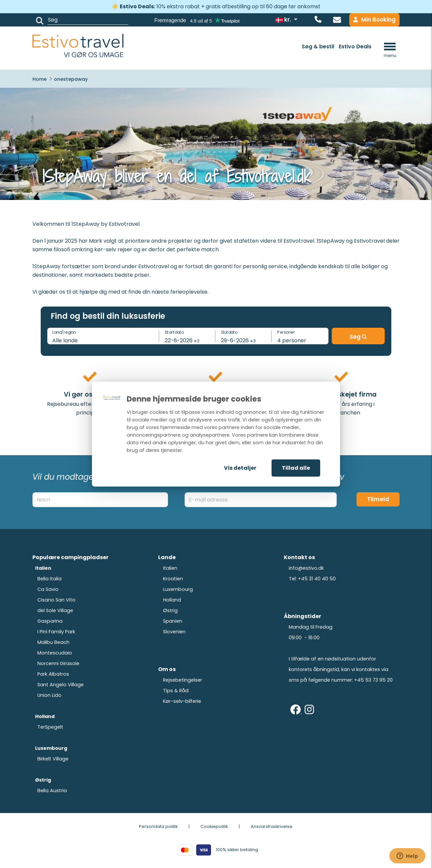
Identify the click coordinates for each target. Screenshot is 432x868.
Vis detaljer (240, 468)
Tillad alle (296, 468)
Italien (170, 568)
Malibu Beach (53, 642)
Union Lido (49, 695)
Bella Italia (49, 579)
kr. (284, 20)
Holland (172, 600)
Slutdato (229, 332)
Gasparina (50, 621)
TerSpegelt (50, 727)
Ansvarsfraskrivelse (272, 826)
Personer (286, 332)
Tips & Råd (176, 691)
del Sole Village (55, 610)
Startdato (174, 332)
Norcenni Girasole (58, 663)
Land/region (64, 332)
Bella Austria (52, 791)
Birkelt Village (53, 759)
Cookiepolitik (214, 826)
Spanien (173, 621)
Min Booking (374, 20)
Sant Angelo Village (61, 685)
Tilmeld (378, 499)
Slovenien (174, 632)
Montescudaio (55, 653)
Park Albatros (53, 674)
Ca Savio (48, 589)
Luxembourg (178, 589)
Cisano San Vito (56, 600)
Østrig (170, 610)
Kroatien (173, 579)
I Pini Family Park (56, 632)
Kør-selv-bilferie (182, 701)
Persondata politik (158, 826)
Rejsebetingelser (183, 680)
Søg (358, 337)
